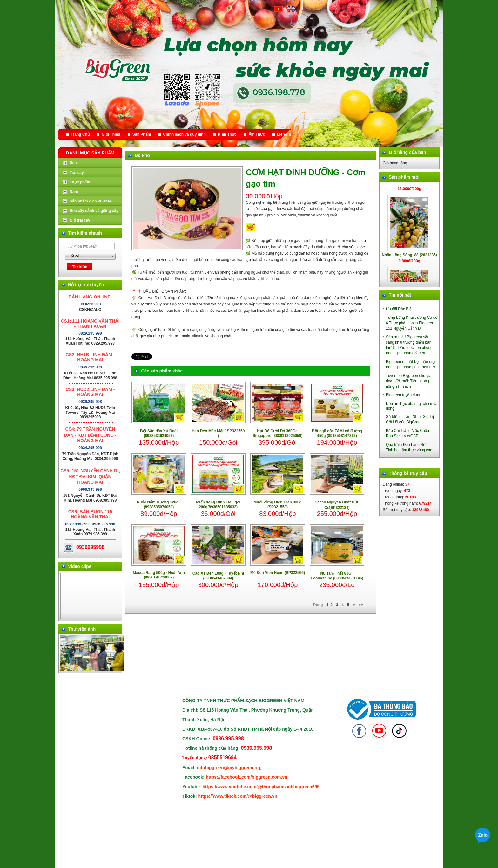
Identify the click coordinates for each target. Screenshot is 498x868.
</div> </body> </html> (91, 596)
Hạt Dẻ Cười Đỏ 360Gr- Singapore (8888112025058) (278, 433)
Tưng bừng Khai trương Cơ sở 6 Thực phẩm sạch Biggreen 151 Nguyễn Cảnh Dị (412, 323)
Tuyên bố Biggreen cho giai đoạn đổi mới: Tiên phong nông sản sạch (409, 381)
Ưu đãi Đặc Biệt (399, 309)
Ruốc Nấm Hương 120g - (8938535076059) (159, 505)
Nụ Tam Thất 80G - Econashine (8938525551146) (337, 576)
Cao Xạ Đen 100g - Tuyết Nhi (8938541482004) (218, 576)
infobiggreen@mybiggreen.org (229, 768)
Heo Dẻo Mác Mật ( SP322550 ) (218, 433)
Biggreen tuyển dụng (404, 395)
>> (361, 605)
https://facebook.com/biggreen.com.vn (247, 777)
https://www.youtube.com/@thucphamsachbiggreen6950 (262, 787)
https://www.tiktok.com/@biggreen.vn (238, 796)
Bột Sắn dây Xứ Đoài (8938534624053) (159, 433)
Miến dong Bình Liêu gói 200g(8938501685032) (218, 505)
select (113, 256)
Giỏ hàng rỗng (395, 163)
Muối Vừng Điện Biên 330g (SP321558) (277, 505)
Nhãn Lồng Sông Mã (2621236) (409, 258)
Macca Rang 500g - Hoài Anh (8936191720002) (159, 575)
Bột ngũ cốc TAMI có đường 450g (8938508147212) (337, 433)
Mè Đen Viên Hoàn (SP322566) (278, 573)
